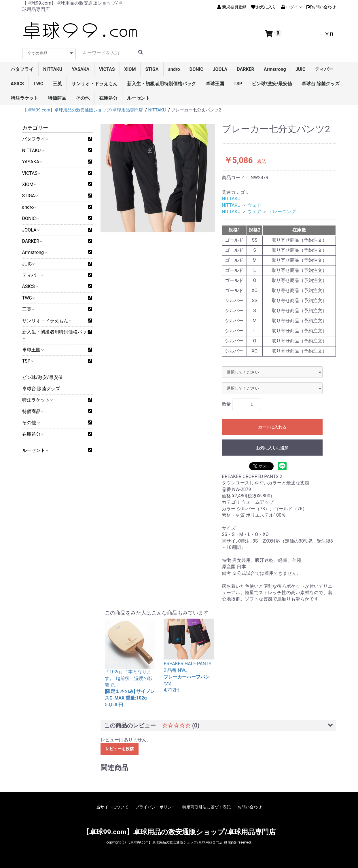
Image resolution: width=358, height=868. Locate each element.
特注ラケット (24, 98)
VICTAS (107, 69)
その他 (83, 98)
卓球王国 (215, 84)
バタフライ (22, 69)
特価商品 (57, 98)
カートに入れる (272, 427)
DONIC (196, 69)
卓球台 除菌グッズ (321, 84)
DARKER (246, 69)
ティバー (324, 69)
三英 (57, 84)
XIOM (130, 69)
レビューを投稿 (120, 749)
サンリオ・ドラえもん (94, 84)
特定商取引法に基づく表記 (207, 807)
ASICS (17, 84)
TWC (38, 84)
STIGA (152, 69)
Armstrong (275, 69)
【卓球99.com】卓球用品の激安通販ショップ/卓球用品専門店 (179, 832)
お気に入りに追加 (272, 448)
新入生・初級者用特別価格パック (162, 84)
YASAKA (80, 69)
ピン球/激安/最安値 (272, 84)
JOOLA (220, 69)
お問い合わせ (250, 807)
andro (174, 69)
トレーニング (282, 212)
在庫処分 (108, 98)
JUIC (301, 69)
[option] (158, 179)
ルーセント (139, 98)
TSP (238, 84)
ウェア (254, 205)
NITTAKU (53, 69)
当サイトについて (112, 807)
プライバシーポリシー (156, 807)
